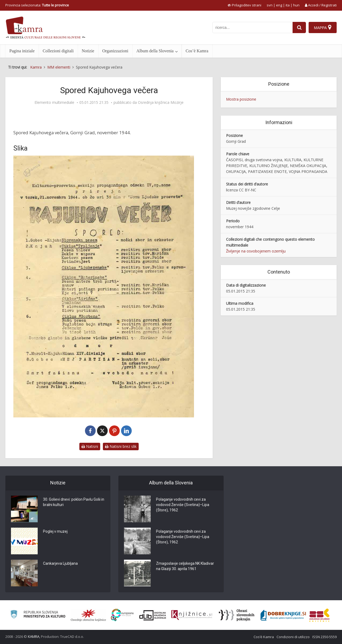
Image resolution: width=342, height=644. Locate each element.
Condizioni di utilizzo (293, 637)
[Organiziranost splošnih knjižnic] (88, 615)
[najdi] (299, 27)
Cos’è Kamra (197, 51)
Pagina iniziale (22, 51)
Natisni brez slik (121, 446)
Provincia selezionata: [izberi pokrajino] (37, 5)
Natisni (90, 446)
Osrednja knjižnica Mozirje (161, 102)
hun (296, 5)
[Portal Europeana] (122, 615)
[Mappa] (323, 27)
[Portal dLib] (153, 615)
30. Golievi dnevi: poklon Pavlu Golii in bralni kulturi (74, 502)
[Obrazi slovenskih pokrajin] (237, 615)
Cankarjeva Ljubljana (60, 564)
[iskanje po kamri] (252, 27)
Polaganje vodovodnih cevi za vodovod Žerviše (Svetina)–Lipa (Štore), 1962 (183, 505)
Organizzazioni (115, 51)
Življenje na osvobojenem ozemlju (256, 251)
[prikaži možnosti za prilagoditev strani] (244, 5)
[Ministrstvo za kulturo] (38, 615)
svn (270, 5)
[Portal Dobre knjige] (283, 615)
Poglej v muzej (55, 532)
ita (288, 5)
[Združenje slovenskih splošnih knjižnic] (192, 615)
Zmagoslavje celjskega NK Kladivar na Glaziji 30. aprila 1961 (185, 566)
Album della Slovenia (155, 51)
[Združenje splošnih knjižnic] (319, 615)
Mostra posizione (241, 99)
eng (279, 5)
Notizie (88, 51)
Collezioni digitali (58, 51)
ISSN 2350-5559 (324, 637)
